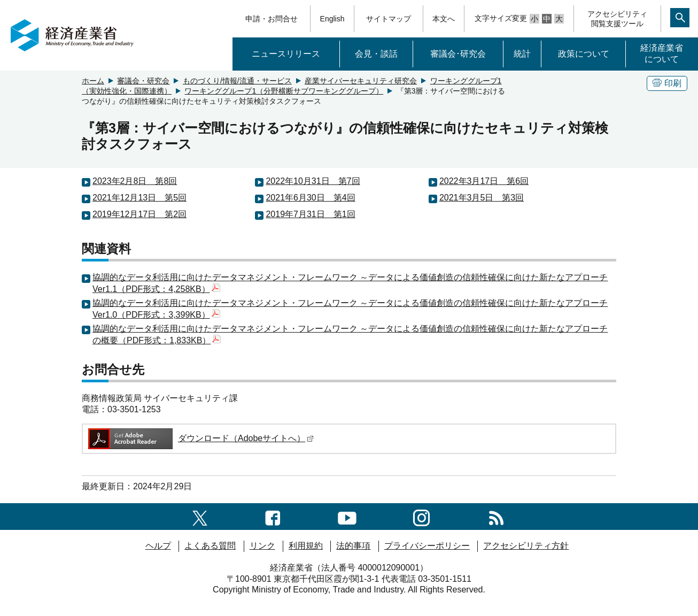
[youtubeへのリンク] (347, 516)
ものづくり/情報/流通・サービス (237, 81)
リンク (262, 546)
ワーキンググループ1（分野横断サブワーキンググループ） (284, 91)
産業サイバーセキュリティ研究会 (361, 81)
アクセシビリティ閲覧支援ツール (617, 19)
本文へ (444, 19)
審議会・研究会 (143, 81)
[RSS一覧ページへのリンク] (496, 516)
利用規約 (306, 546)
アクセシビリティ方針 (526, 546)
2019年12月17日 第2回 (139, 214)
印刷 (667, 83)
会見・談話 (376, 54)
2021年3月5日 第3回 (482, 198)
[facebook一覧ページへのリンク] (273, 516)
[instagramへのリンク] (421, 516)
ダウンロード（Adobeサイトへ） (200, 438)
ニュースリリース (286, 54)
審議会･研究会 (458, 54)
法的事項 (353, 546)
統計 (522, 54)
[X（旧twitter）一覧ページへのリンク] (200, 516)
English (332, 19)
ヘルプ (158, 546)
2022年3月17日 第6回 (484, 181)
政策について (584, 54)
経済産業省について (662, 53)
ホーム (93, 81)
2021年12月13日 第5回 (139, 198)
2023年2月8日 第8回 (135, 181)
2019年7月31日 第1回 (310, 214)
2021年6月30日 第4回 (310, 198)
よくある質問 (210, 546)
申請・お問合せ (272, 19)
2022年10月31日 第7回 (313, 181)
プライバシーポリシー (427, 546)
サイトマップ (389, 19)
